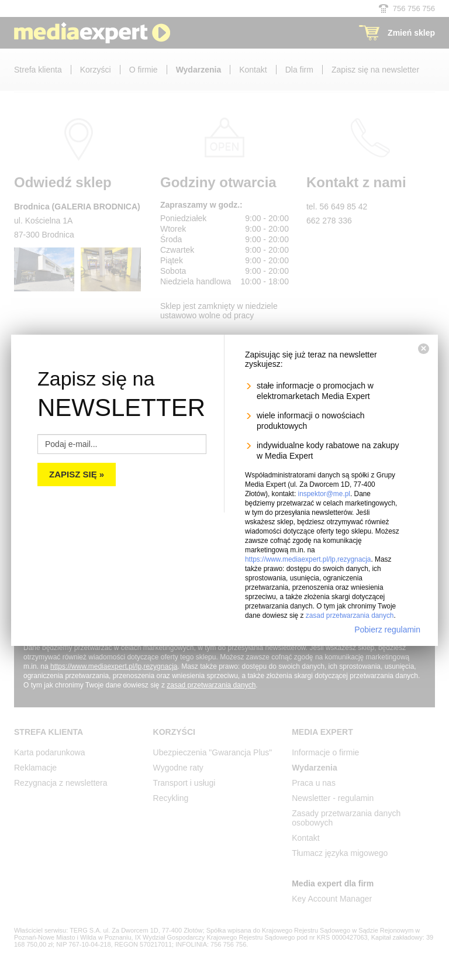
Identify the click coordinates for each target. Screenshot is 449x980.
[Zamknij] (424, 349)
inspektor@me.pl (324, 494)
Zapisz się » (77, 474)
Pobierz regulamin (387, 630)
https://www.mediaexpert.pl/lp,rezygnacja (308, 559)
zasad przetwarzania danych (350, 615)
